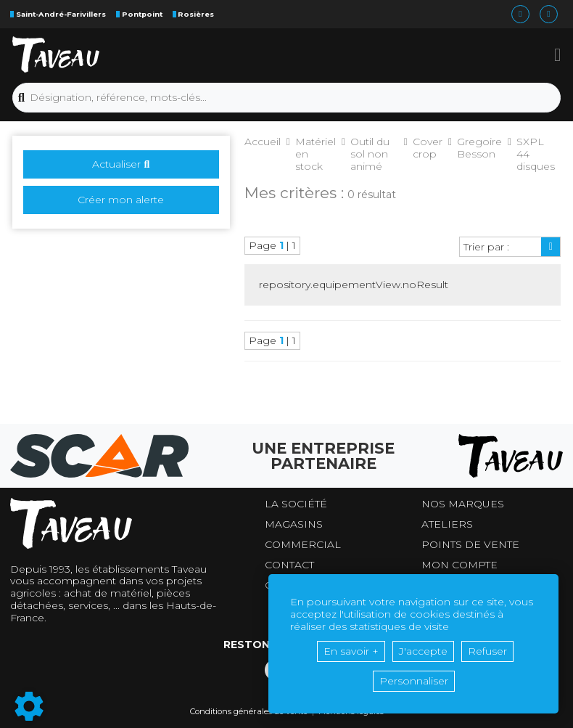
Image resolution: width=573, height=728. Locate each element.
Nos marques (463, 504)
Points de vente (470, 545)
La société (296, 504)
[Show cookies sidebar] (29, 706)
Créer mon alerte (121, 200)
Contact (289, 565)
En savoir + (351, 651)
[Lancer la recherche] (21, 98)
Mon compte (459, 565)
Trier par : (486, 247)
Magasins (294, 524)
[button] (557, 54)
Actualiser (121, 164)
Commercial (303, 545)
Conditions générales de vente (249, 711)
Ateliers (447, 524)
